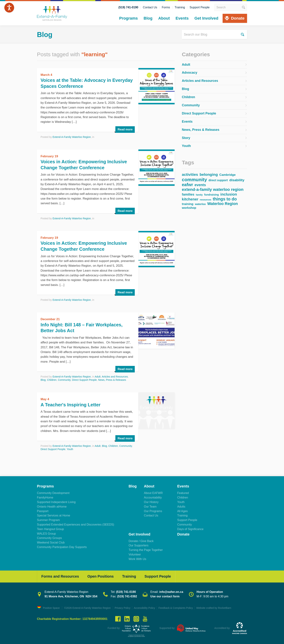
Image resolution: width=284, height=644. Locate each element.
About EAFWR (153, 493)
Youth (70, 449)
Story (186, 138)
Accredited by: (222, 628)
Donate (238, 18)
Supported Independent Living (56, 502)
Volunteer (135, 554)
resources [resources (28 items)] (205, 200)
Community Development (53, 493)
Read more (125, 129)
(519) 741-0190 (128, 7)
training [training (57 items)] (188, 204)
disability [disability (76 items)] (237, 180)
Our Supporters (138, 545)
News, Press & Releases (112, 380)
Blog (148, 18)
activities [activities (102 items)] (190, 174)
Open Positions (102, 576)
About (164, 18)
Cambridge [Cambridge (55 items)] (227, 175)
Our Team (150, 506)
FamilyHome (45, 497)
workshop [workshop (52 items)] (189, 208)
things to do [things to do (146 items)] (225, 199)
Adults (181, 506)
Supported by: (167, 628)
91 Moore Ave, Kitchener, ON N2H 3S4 (71, 596)
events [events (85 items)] (200, 185)
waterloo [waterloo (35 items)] (200, 204)
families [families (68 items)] (188, 194)
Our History (151, 502)
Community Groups (49, 538)
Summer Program (48, 520)
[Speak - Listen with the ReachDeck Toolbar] (9, 8)
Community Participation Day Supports (62, 547)
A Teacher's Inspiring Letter (71, 404)
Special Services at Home (54, 515)
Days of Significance (190, 529)
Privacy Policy (123, 608)
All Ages (182, 511)
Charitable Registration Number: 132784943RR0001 (72, 619)
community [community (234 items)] (194, 180)
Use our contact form (165, 596)
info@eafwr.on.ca (171, 592)
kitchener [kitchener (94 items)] (190, 199)
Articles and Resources (115, 376)
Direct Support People (84, 380)
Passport (43, 511)
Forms (166, 7)
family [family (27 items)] (199, 195)
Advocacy (190, 72)
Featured (183, 493)
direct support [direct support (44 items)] (218, 180)
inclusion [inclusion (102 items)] (229, 194)
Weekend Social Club (51, 542)
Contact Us (150, 7)
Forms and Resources (61, 576)
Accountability (153, 497)
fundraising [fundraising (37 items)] (211, 195)
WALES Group (46, 533)
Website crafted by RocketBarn (215, 608)
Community (64, 380)
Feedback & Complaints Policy (177, 608)
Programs (129, 18)
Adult (98, 376)
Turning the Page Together (146, 550)
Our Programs (153, 511)
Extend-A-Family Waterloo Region (72, 137)
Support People (200, 7)
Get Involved (206, 18)
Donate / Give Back (141, 541)
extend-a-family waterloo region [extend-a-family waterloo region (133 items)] (213, 189)
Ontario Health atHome (52, 506)
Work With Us (137, 558)
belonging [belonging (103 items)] (209, 174)
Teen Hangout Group (50, 529)
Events (182, 18)
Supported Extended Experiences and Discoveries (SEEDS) (76, 524)
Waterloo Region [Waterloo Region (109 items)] (223, 204)
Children (52, 380)
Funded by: (114, 628)
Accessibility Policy (145, 608)
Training (180, 7)
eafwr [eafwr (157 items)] (187, 185)
